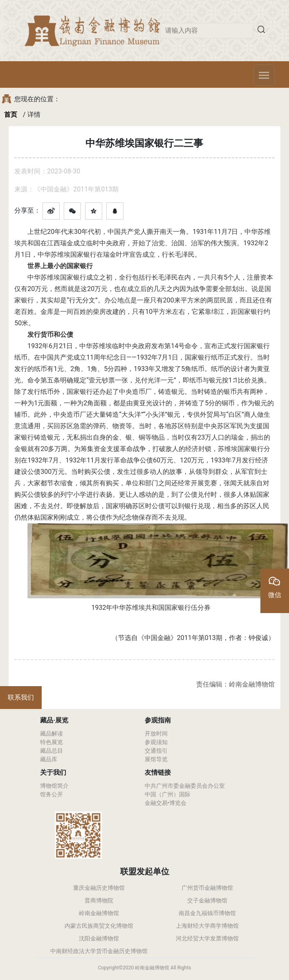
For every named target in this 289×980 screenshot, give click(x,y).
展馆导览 (156, 759)
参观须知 (156, 742)
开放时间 (156, 733)
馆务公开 (52, 794)
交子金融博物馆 (207, 900)
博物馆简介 (54, 786)
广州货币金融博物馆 (207, 888)
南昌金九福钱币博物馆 (207, 913)
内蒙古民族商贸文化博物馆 (99, 926)
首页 (11, 114)
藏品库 (49, 759)
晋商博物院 (99, 900)
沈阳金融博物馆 (99, 938)
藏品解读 (52, 733)
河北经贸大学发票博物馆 (207, 938)
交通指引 (156, 751)
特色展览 (52, 742)
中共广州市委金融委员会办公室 (185, 786)
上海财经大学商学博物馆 (207, 926)
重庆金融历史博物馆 (99, 888)
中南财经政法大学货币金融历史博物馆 (99, 951)
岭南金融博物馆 (99, 913)
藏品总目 (52, 751)
